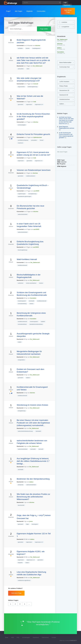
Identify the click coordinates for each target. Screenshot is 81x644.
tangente (20, 563)
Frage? (8, 11)
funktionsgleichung (33, 87)
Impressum (36, 637)
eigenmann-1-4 (39, 104)
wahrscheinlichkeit (23, 214)
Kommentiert (20, 46)
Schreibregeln (26, 637)
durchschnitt (21, 505)
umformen (21, 283)
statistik (43, 322)
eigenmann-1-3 (39, 542)
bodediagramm (36, 48)
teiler (28, 69)
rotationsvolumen (31, 176)
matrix (20, 342)
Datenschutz (45, 637)
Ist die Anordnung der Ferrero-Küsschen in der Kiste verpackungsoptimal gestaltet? (66, 135)
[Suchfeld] (42, 3)
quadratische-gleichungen (25, 196)
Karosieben (33, 298)
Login (65, 2)
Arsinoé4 (36, 84)
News (7, 637)
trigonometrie (21, 87)
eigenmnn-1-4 (39, 161)
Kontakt (54, 637)
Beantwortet (20, 66)
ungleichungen (22, 194)
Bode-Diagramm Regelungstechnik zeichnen (67, 127)
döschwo (38, 46)
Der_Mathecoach (38, 66)
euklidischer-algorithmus (24, 580)
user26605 (36, 191)
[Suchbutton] (60, 3)
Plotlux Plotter (64, 86)
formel (42, 140)
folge (27, 524)
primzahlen (21, 69)
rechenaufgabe (22, 125)
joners (31, 521)
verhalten (20, 48)
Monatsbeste (61, 36)
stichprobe (21, 485)
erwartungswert (22, 301)
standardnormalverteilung (36, 324)
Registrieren (67, 5)
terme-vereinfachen (31, 283)
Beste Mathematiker (65, 62)
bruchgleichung (32, 194)
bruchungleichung (23, 250)
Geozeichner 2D (64, 90)
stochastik (32, 301)
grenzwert (21, 378)
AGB (12, 637)
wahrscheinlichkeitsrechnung (25, 431)
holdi (35, 102)
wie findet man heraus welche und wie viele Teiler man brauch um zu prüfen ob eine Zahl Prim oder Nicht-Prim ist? (66, 120)
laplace (28, 378)
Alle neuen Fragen (62, 152)
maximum (21, 143)
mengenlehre (21, 360)
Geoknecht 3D (64, 95)
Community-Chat (65, 67)
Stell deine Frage (68, 11)
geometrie (21, 104)
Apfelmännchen (38, 137)
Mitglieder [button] (30, 11)
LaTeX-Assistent (64, 82)
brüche (28, 48)
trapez (27, 563)
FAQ (18, 637)
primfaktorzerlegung (23, 140)
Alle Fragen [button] (19, 11)
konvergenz (35, 524)
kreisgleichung (22, 411)
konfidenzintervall (22, 265)
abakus (31, 482)
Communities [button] (41, 11)
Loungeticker (65, 27)
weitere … (63, 104)
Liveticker (64, 22)
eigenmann (29, 104)
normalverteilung (22, 304)
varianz (31, 304)
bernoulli (41, 449)
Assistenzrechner (65, 99)
